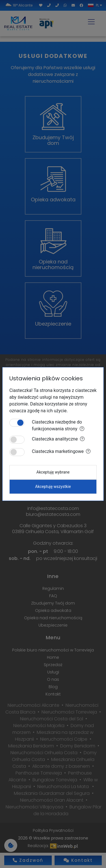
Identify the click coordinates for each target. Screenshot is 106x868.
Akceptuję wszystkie (53, 487)
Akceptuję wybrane (53, 472)
